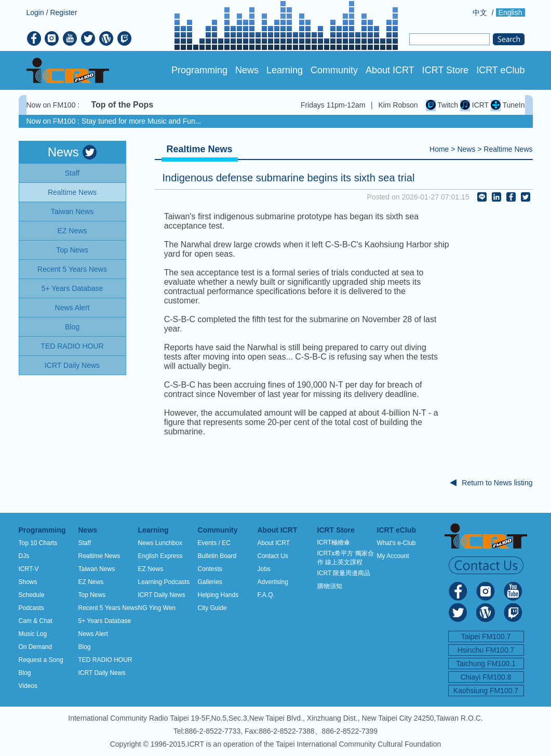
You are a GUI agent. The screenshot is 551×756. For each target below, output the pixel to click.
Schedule (32, 595)
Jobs (264, 569)
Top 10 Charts (38, 543)
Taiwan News (97, 569)
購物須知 (330, 586)
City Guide (212, 608)
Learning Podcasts (164, 582)
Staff (85, 543)
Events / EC (214, 543)
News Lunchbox (160, 543)
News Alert (93, 634)
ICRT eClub (500, 70)
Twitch (442, 105)
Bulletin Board (217, 556)
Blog (25, 673)
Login (35, 12)
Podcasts (31, 608)
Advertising (273, 582)
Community (334, 70)
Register (63, 12)
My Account (393, 556)
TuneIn (508, 105)
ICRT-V (29, 569)
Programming (199, 70)
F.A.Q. (266, 595)
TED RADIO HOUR (105, 660)
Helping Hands (218, 595)
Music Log (33, 634)
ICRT (474, 105)
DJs (24, 556)
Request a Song (41, 660)
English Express (160, 556)
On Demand (36, 647)
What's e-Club (397, 543)
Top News (92, 595)
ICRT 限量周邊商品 (344, 573)
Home (439, 149)
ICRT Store (445, 70)
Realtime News (508, 149)
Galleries (210, 582)
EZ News (91, 582)
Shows (28, 582)
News (247, 70)
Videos (28, 686)
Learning (285, 70)
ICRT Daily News (102, 673)
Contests (210, 569)
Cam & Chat (36, 621)
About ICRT (390, 70)
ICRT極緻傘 (334, 542)
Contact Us (273, 556)
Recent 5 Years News (108, 608)
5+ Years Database (105, 621)
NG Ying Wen (157, 608)
